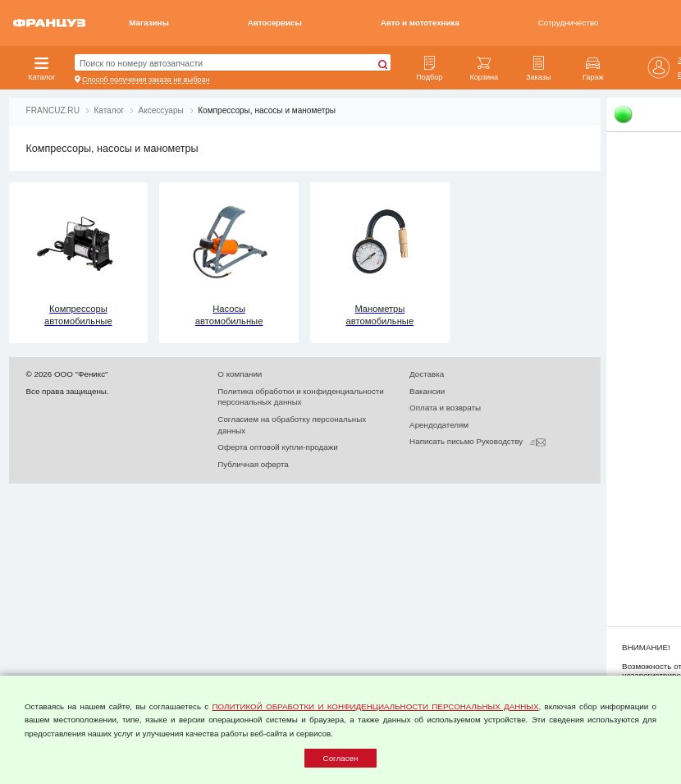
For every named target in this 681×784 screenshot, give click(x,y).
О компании (240, 374)
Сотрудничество (569, 23)
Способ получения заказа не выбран (146, 80)
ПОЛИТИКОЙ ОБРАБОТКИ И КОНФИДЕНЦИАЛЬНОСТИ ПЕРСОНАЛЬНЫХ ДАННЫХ (375, 706)
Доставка (427, 374)
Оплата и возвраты (445, 408)
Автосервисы (275, 23)
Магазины (149, 23)
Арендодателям (439, 425)
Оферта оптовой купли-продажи (277, 447)
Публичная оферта (253, 464)
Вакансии (427, 391)
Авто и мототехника (420, 23)
